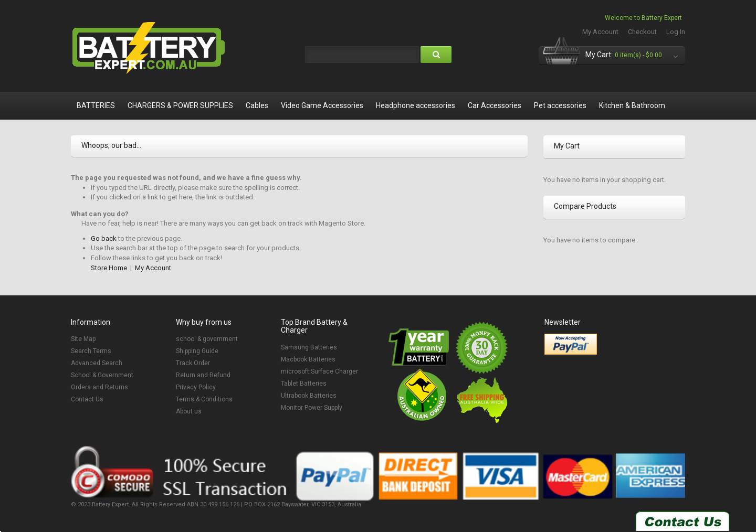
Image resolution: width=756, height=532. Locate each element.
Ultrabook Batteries (309, 396)
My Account (600, 32)
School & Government (102, 375)
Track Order (193, 363)
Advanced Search (97, 363)
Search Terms (91, 351)
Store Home (109, 268)
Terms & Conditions (204, 399)
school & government (207, 339)
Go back (104, 238)
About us (189, 411)
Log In (676, 32)
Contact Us (87, 399)
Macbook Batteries (308, 359)
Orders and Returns (99, 387)
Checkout (642, 32)
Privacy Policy (196, 387)
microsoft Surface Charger (319, 371)
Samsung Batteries (309, 347)
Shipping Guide (197, 351)
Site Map (83, 339)
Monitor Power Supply (312, 408)
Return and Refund (203, 375)
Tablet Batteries (304, 384)
